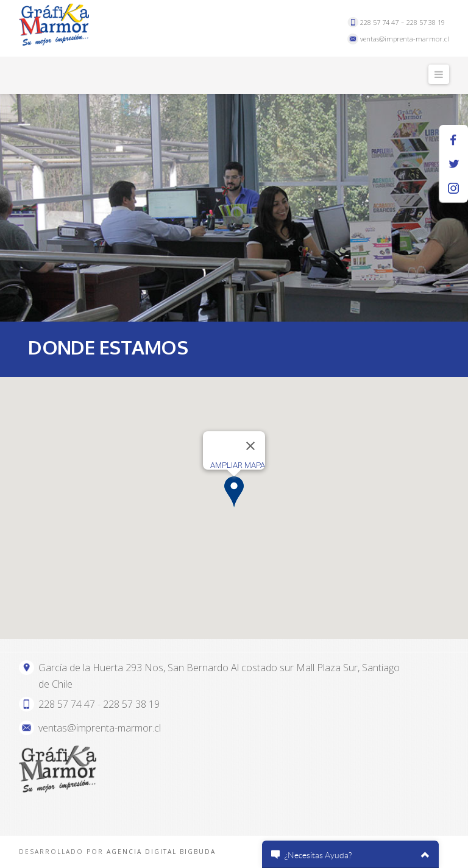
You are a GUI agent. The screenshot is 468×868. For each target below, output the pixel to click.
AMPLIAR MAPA (238, 465)
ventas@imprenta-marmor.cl (405, 39)
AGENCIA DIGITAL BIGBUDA (161, 852)
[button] (234, 492)
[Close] (250, 446)
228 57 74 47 (379, 22)
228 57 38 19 (426, 22)
